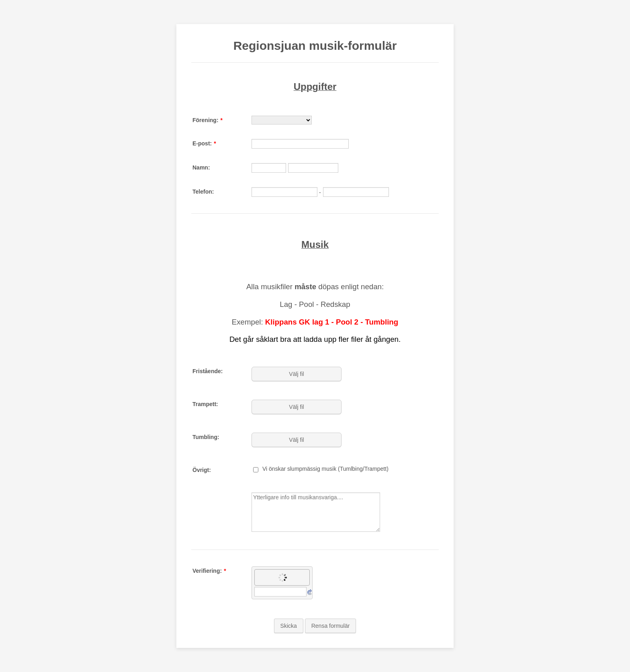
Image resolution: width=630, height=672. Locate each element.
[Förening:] (282, 120)
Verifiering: (209, 571)
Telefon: (203, 192)
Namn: (201, 167)
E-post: (204, 143)
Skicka (289, 626)
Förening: (208, 120)
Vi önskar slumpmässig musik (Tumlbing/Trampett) (325, 469)
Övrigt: (202, 470)
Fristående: (208, 371)
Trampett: (205, 404)
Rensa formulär (331, 626)
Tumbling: (206, 437)
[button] (297, 374)
